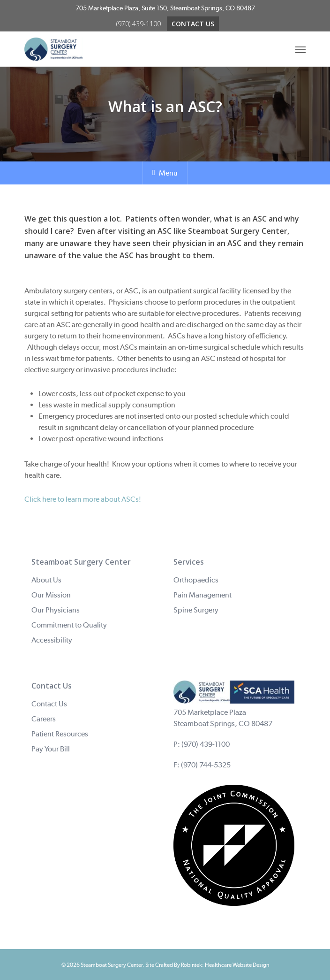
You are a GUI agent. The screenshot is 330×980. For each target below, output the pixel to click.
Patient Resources (60, 734)
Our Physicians (56, 610)
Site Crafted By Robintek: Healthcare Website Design (207, 965)
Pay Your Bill (51, 749)
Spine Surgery (196, 610)
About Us (46, 580)
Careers (44, 719)
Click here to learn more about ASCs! (83, 499)
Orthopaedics (196, 580)
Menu (165, 173)
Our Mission (51, 595)
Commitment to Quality (69, 625)
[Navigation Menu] (300, 49)
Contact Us (49, 704)
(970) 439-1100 (206, 744)
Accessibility (52, 640)
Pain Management (202, 595)
